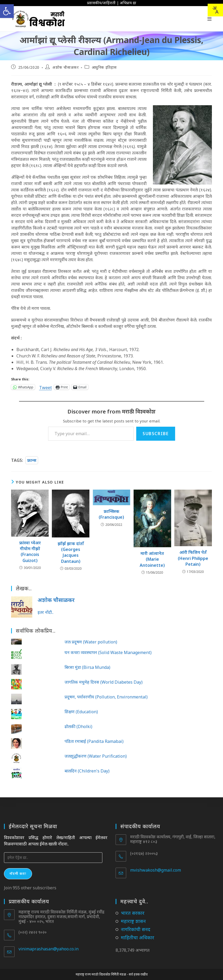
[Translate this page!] (215, 10)
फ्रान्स (32, 460)
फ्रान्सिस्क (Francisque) (111, 514)
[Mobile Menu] (210, 19)
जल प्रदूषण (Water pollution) (91, 642)
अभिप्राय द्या (128, 3)
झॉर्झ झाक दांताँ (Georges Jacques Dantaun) (71, 552)
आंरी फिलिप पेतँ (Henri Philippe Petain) (193, 558)
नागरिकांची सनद (136, 929)
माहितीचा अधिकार (138, 937)
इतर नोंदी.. (45, 612)
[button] (7, 11)
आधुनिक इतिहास (104, 67)
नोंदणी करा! (18, 874)
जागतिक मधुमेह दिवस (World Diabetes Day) (104, 682)
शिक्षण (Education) (81, 712)
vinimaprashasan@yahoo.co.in (49, 949)
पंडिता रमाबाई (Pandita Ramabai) (94, 741)
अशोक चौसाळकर (65, 67)
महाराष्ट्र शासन (133, 921)
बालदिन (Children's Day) (87, 771)
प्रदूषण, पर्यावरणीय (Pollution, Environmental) (106, 697)
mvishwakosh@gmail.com (156, 870)
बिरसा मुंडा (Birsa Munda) (87, 667)
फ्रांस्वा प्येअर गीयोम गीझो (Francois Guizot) (30, 552)
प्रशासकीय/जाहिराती (101, 3)
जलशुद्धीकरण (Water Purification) (96, 756)
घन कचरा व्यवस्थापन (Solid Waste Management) (108, 652)
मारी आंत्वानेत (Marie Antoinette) (152, 559)
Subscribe (156, 434)
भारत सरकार (133, 913)
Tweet (45, 387)
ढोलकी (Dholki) (78, 726)
